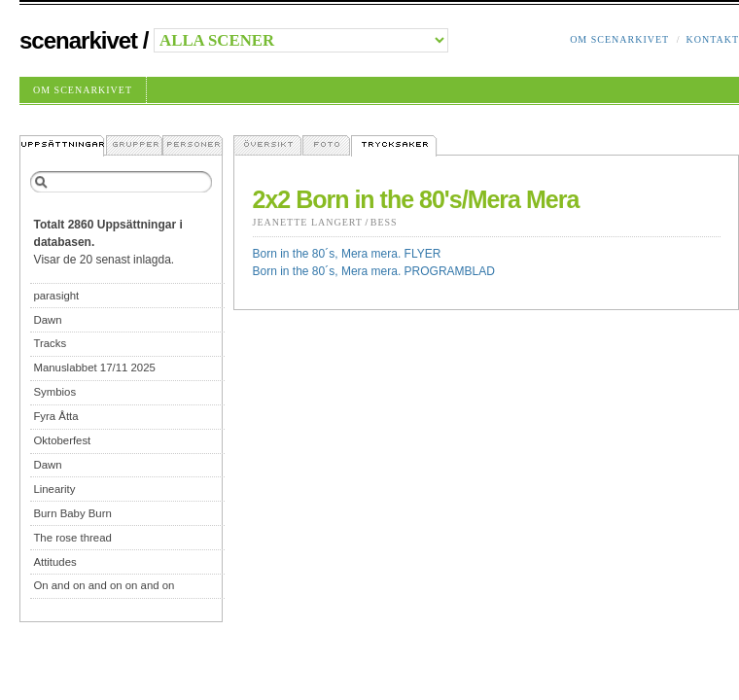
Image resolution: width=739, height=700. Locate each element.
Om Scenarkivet (619, 39)
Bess (384, 222)
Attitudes (54, 562)
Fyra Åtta (55, 416)
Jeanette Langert (308, 222)
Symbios (54, 392)
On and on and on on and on (104, 585)
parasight (56, 296)
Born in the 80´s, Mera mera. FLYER (347, 254)
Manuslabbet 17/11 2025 (94, 367)
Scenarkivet (78, 40)
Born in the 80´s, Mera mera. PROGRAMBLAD (374, 271)
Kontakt (712, 39)
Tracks (50, 343)
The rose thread (72, 538)
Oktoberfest (62, 440)
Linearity (54, 489)
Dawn (47, 320)
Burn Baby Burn (72, 513)
